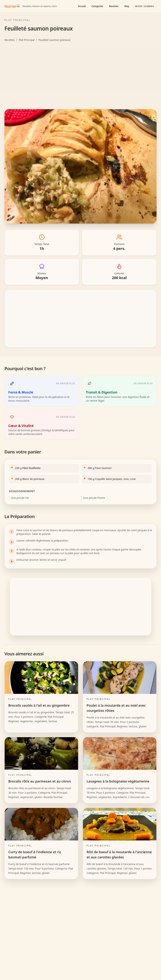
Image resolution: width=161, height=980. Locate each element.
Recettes (114, 6)
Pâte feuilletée (31, 468)
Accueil (82, 6)
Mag (127, 6)
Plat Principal (27, 40)
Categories (97, 6)
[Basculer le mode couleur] (145, 6)
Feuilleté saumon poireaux (54, 40)
